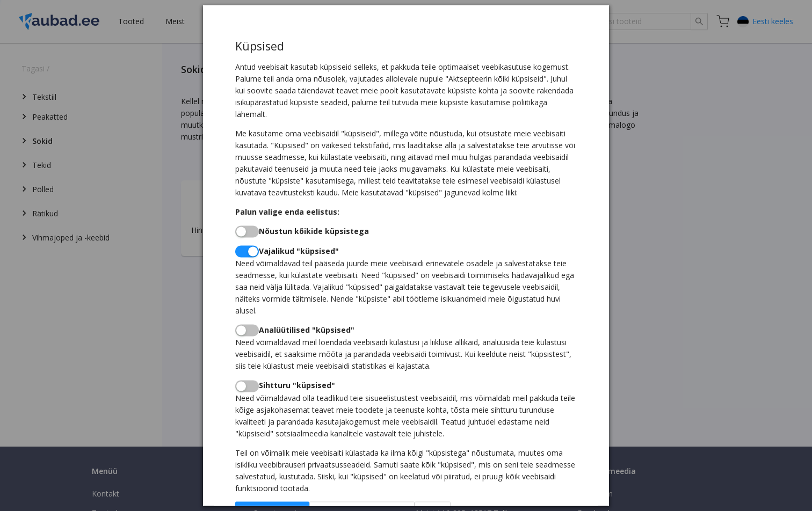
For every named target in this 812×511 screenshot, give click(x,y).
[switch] (247, 231)
